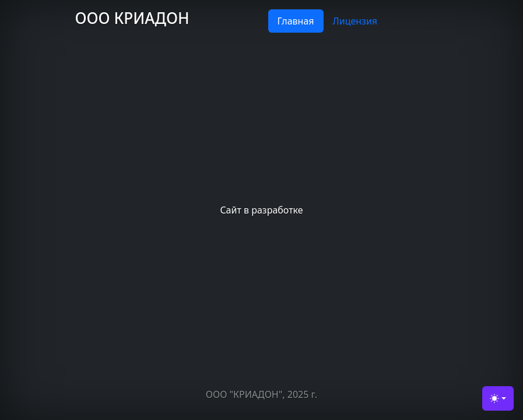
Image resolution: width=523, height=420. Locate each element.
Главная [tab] (296, 21)
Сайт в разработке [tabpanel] (261, 210)
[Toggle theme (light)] (498, 398)
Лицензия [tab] (355, 21)
